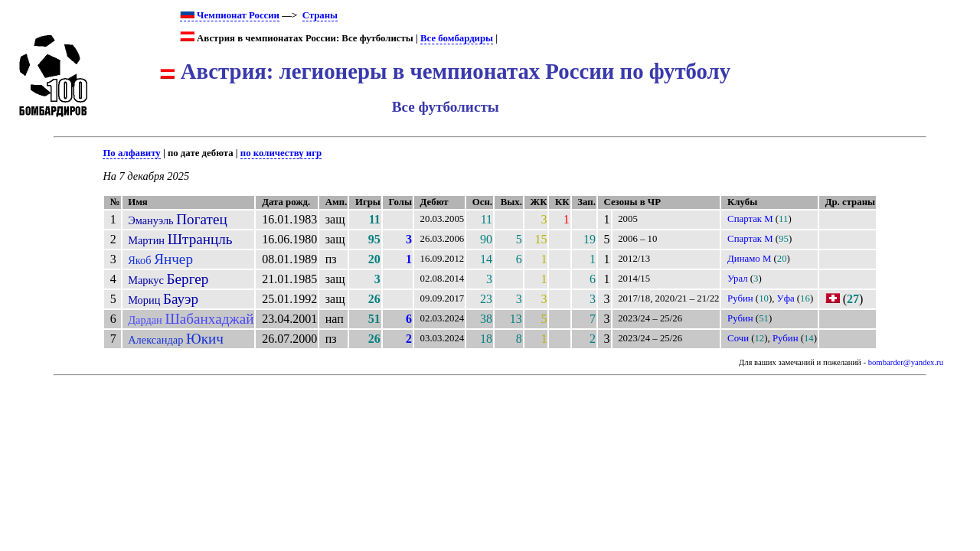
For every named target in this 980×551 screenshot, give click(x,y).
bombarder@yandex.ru (906, 362)
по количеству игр (281, 153)
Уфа (786, 298)
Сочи (738, 338)
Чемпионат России (230, 15)
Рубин (740, 298)
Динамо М (749, 259)
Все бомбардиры (457, 38)
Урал (738, 279)
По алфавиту (131, 153)
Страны (320, 15)
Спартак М (750, 219)
